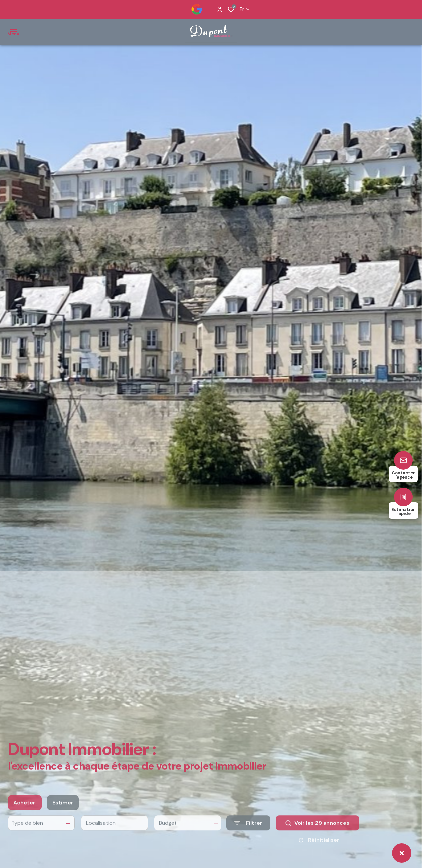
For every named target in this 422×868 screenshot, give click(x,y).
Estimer (63, 809)
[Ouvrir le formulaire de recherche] (248, 829)
